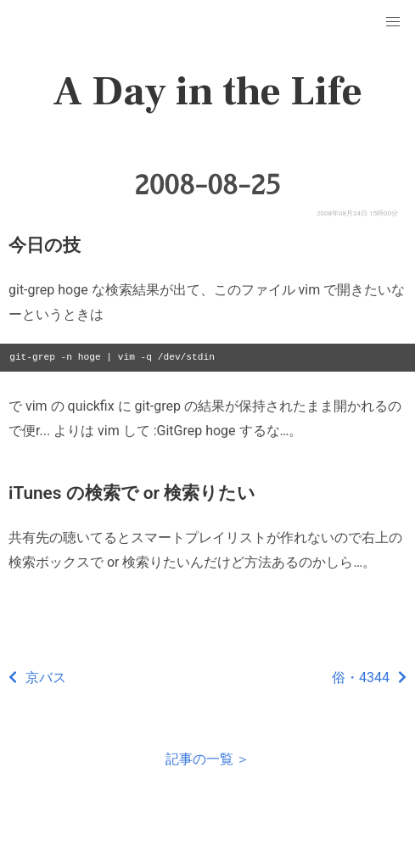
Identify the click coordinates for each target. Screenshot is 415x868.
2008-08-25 (207, 185)
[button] (393, 22)
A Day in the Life (207, 92)
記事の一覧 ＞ (208, 759)
